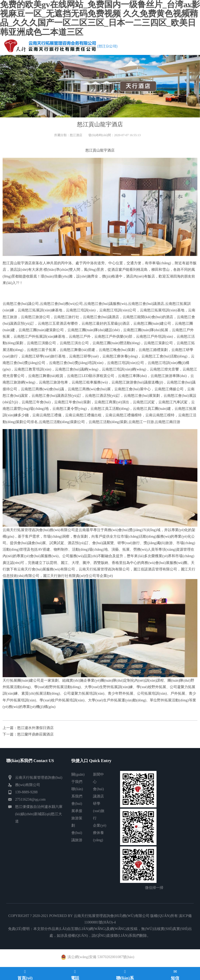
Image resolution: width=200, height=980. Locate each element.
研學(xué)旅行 (99, 811)
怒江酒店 (76, 135)
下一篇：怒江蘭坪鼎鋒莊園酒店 (28, 734)
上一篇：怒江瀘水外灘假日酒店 (28, 728)
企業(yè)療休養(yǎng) (100, 833)
